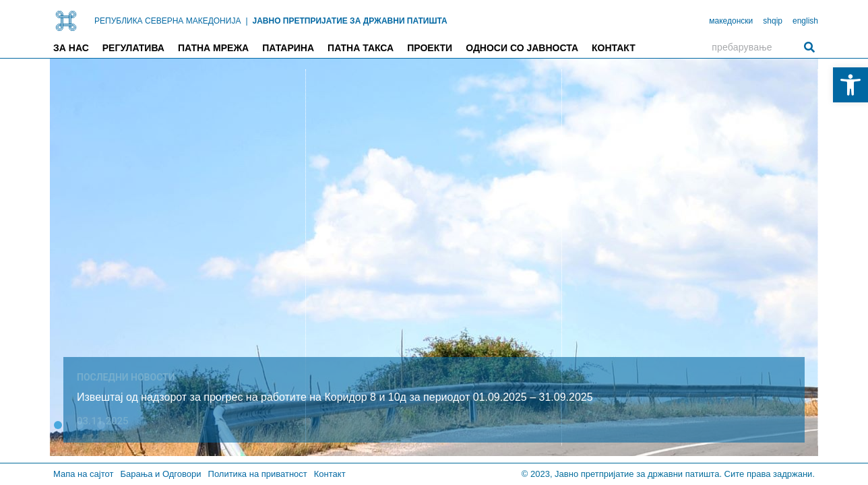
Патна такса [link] (361, 48)
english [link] (805, 21)
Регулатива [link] (133, 48)
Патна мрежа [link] (213, 48)
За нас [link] (71, 48)
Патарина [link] (288, 48)
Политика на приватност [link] (258, 474)
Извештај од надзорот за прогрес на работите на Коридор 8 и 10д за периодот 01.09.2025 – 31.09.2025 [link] (335, 397)
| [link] (246, 21)
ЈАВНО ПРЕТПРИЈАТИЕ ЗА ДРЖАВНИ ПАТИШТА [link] (350, 21)
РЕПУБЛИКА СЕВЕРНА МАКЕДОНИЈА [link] (167, 21)
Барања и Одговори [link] (160, 474)
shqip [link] (773, 21)
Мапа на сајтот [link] (83, 474)
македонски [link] (731, 21)
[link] (850, 85)
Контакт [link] (614, 48)
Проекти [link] (430, 48)
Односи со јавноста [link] (522, 48)
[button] (58, 425)
